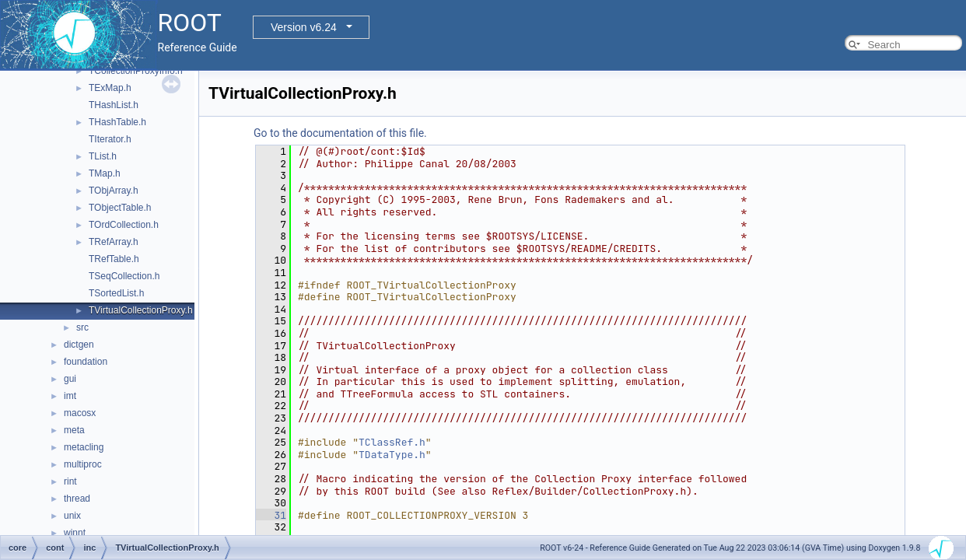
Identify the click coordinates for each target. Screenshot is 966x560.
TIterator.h (110, 139)
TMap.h (105, 173)
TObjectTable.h (120, 208)
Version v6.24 (304, 27)
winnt (75, 533)
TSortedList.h (116, 293)
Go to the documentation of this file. (340, 133)
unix (72, 516)
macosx (80, 413)
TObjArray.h (114, 191)
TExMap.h (110, 88)
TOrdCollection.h (124, 225)
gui (70, 379)
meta (74, 430)
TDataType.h (392, 455)
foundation (86, 362)
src (82, 327)
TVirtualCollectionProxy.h (141, 310)
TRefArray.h (114, 242)
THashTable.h (117, 122)
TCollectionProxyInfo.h (136, 71)
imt (70, 396)
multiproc (83, 464)
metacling (84, 447)
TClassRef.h (392, 442)
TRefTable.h (114, 259)
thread (77, 499)
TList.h (103, 156)
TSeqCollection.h (124, 276)
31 (271, 515)
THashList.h (114, 105)
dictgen (79, 345)
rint (70, 481)
